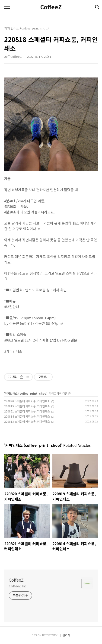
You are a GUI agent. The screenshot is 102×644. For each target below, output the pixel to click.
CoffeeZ (51, 7)
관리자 (66, 635)
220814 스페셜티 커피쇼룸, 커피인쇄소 (27, 416)
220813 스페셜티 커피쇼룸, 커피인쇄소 (27, 421)
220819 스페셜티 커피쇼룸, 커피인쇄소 (27, 406)
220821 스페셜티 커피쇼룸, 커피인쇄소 (27, 411)
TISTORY (52, 635)
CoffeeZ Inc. (18, 586)
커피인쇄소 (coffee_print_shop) (26, 393)
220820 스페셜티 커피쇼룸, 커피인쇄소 (27, 401)
